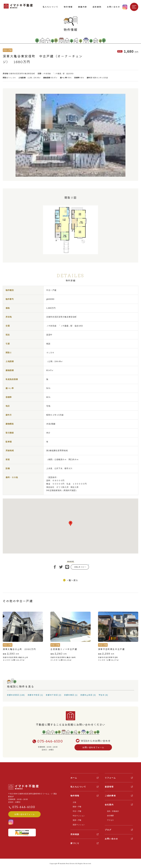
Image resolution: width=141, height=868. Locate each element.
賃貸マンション (79, 825)
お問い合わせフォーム (93, 747)
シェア (55, 567)
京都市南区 (69, 695)
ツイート (61, 567)
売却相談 (75, 834)
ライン (67, 567)
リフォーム (110, 778)
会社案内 (109, 805)
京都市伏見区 (13, 695)
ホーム (74, 778)
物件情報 (75, 796)
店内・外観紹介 (113, 811)
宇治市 (102, 695)
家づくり (75, 843)
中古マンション (79, 816)
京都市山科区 (86, 695)
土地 (74, 802)
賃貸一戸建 (77, 820)
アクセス (110, 820)
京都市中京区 (34, 695)
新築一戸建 (77, 807)
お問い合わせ (111, 839)
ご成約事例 (110, 796)
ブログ (108, 830)
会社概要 (110, 816)
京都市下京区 (52, 695)
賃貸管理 (109, 787)
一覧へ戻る (72, 580)
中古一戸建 (77, 811)
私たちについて (78, 787)
